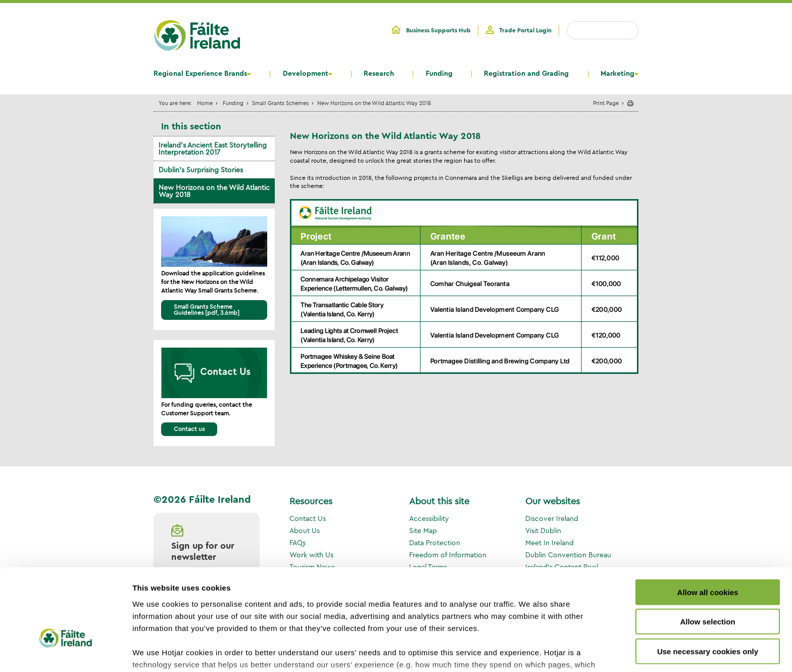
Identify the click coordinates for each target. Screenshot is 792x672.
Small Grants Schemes (280, 103)
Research (379, 74)
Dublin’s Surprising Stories (201, 170)
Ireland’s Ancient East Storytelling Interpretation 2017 (213, 149)
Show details (530, 652)
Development (306, 74)
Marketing (617, 74)
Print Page (606, 103)
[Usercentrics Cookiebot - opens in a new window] (65, 652)
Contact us (189, 429)
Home (205, 103)
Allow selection (707, 554)
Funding (439, 74)
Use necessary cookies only (708, 583)
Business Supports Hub (438, 30)
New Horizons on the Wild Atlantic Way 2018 (214, 191)
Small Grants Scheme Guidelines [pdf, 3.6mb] (207, 309)
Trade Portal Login (525, 30)
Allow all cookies (708, 524)
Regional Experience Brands (200, 74)
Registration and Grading (526, 74)
